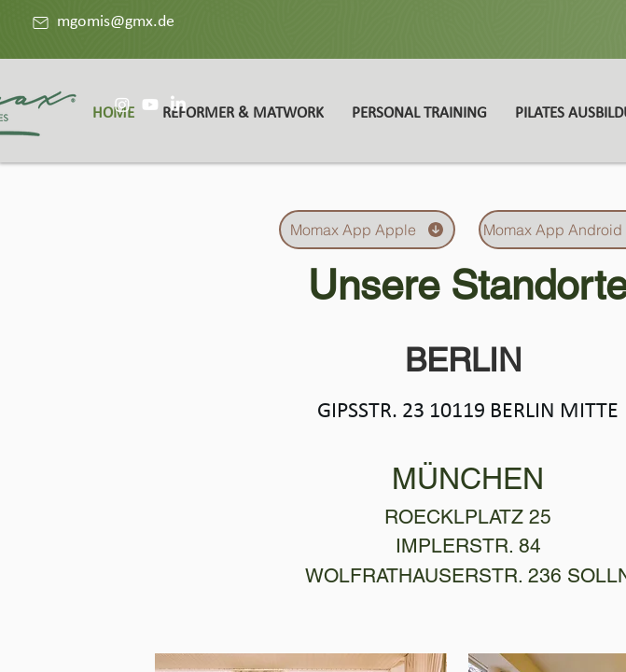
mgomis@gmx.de (116, 22)
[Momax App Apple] (367, 230)
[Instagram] (122, 105)
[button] (243, 114)
